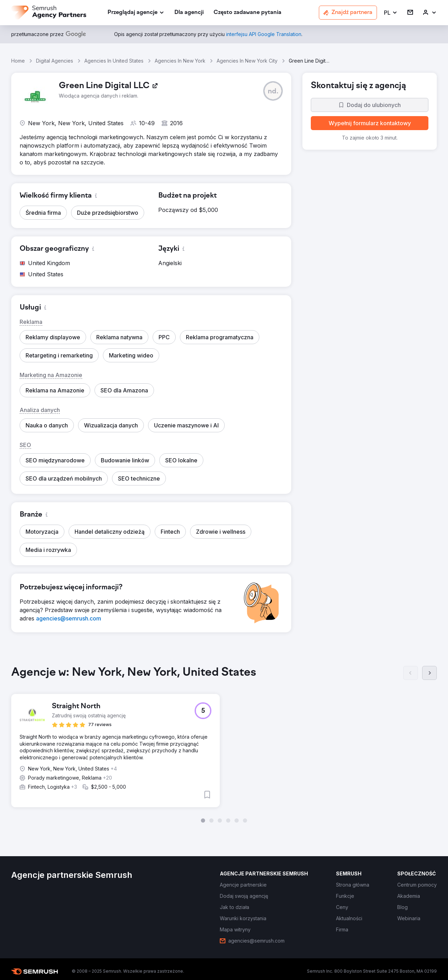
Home (18, 61)
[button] (391, 13)
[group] (224, 744)
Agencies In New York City (247, 61)
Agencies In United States (114, 61)
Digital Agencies (55, 61)
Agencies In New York (180, 61)
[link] (189, 13)
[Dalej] (429, 673)
